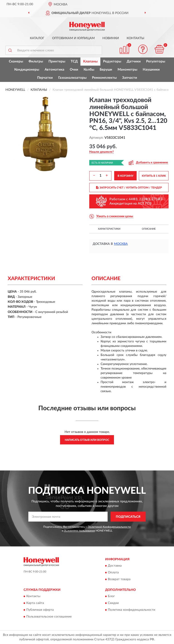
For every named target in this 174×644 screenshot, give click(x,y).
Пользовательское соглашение (49, 617)
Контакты (135, 38)
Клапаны (90, 61)
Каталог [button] (37, 38)
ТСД (74, 61)
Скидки (113, 603)
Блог (111, 596)
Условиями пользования (80, 531)
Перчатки (45, 78)
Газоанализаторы (72, 78)
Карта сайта (35, 603)
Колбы (89, 70)
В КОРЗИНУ (126, 176)
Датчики (134, 61)
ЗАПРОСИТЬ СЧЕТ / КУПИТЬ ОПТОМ (129, 188)
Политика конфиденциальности (132, 610)
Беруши (106, 70)
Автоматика (54, 70)
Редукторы (112, 61)
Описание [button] (149, 229)
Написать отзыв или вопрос (87, 440)
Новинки (111, 38)
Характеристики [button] (109, 229)
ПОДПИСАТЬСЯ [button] (128, 517)
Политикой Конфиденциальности (109, 527)
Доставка (115, 566)
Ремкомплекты (104, 78)
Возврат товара (119, 579)
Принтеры (57, 61)
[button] (143, 49)
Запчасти (130, 78)
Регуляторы (156, 61)
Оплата (113, 572)
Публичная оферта (40, 610)
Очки (74, 70)
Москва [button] (121, 244)
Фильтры (36, 61)
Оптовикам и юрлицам (73, 38)
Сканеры (16, 61)
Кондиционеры (27, 70)
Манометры (127, 70)
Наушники (151, 70)
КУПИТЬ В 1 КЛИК (154, 176)
